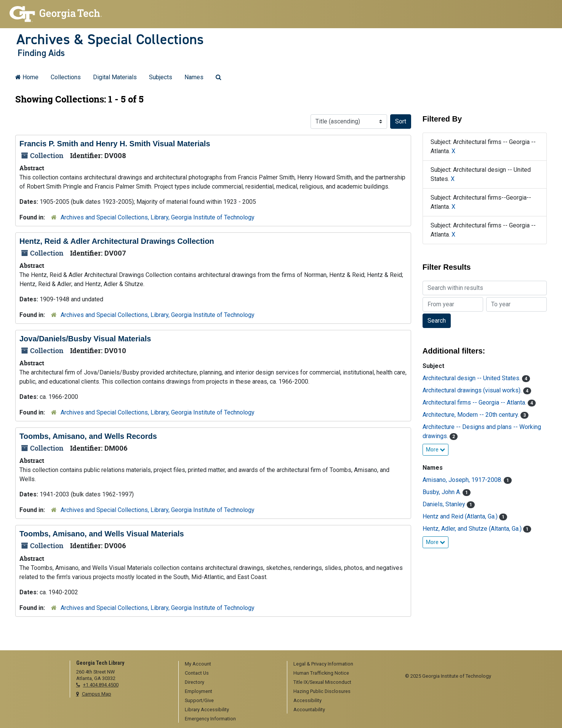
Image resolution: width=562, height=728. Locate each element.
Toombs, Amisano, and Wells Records (88, 436)
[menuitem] (230, 664)
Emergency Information (210, 719)
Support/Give (199, 700)
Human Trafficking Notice (321, 673)
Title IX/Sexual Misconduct (322, 682)
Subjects (161, 77)
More (436, 450)
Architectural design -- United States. (472, 378)
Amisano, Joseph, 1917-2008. (463, 480)
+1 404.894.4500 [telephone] (101, 685)
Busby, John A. (443, 492)
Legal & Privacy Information (323, 664)
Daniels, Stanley (445, 504)
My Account (198, 664)
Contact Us (197, 673)
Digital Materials (115, 77)
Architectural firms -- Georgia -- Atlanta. (475, 402)
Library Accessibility (207, 710)
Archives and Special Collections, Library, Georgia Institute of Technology (158, 217)
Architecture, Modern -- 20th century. (472, 415)
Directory (195, 682)
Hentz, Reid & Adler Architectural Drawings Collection (117, 241)
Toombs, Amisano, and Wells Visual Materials (102, 534)
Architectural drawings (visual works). (473, 390)
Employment (199, 691)
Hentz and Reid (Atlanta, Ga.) (461, 516)
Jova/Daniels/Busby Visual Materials (85, 339)
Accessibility (307, 700)
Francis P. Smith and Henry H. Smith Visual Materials (115, 144)
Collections (66, 77)
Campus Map (97, 694)
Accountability (309, 710)
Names (194, 77)
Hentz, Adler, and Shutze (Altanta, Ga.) (473, 529)
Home (27, 77)
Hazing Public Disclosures (322, 691)
